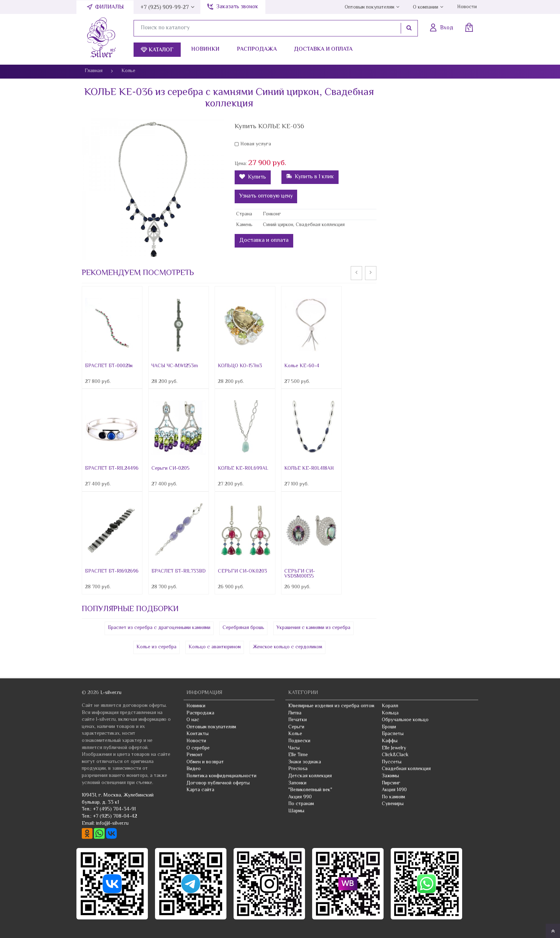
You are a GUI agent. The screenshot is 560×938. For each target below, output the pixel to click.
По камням (393, 797)
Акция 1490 (394, 790)
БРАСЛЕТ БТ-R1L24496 (112, 469)
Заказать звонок (237, 7)
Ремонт (195, 755)
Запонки (297, 783)
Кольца (390, 713)
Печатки (297, 720)
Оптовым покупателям (369, 8)
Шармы (296, 811)
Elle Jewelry (394, 748)
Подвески (299, 741)
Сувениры (393, 804)
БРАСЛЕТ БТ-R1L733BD (179, 572)
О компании (426, 8)
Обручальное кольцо (405, 720)
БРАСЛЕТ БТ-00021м (109, 366)
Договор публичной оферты (218, 783)
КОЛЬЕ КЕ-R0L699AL (243, 469)
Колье (295, 734)
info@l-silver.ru (112, 824)
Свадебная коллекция (406, 769)
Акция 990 (300, 797)
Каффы (390, 741)
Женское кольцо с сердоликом (287, 647)
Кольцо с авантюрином (215, 647)
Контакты (197, 734)
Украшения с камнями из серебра (313, 628)
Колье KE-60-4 (302, 366)
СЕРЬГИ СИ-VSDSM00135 (300, 574)
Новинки (205, 49)
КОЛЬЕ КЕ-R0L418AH (309, 469)
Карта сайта (200, 790)
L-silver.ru (111, 693)
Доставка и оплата (323, 49)
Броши (389, 727)
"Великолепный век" (310, 790)
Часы (294, 748)
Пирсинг (391, 783)
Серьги (296, 727)
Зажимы (390, 776)
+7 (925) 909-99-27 (165, 8)
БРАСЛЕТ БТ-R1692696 (112, 572)
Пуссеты (392, 762)
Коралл (390, 706)
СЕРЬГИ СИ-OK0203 (242, 572)
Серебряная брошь (243, 628)
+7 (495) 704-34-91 (114, 809)
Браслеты (393, 734)
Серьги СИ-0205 (171, 469)
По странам (301, 804)
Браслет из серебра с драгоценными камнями (159, 628)
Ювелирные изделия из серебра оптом (331, 706)
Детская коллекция (310, 776)
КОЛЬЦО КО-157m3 (240, 366)
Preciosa (298, 769)
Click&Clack (395, 755)
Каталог (157, 50)
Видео (194, 769)
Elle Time (298, 755)
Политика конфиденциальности (221, 776)
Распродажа (257, 49)
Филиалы (109, 7)
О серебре (198, 748)
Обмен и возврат (205, 762)
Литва (295, 713)
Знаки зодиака (305, 762)
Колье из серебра (156, 647)
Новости (467, 7)
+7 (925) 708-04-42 (115, 817)
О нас (193, 720)
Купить (253, 177)
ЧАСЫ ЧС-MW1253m (175, 366)
